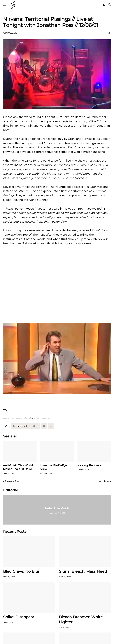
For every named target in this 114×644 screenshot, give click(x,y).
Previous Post (12, 481)
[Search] (110, 5)
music (37, 418)
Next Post (104, 481)
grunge (6, 418)
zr (51, 418)
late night (28, 418)
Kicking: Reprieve (89, 465)
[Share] (109, 33)
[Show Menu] (4, 5)
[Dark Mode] (104, 5)
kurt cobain (17, 418)
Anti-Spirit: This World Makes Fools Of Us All (18, 467)
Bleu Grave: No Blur (21, 571)
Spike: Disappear (19, 617)
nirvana (45, 418)
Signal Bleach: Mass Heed (83, 571)
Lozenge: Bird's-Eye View (54, 467)
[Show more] (51, 426)
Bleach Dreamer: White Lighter (81, 619)
